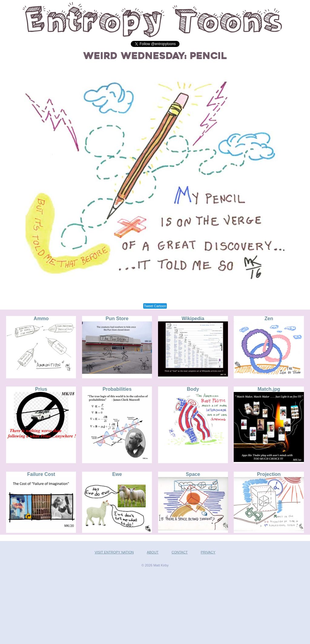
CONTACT (180, 552)
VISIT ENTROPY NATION (114, 552)
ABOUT (153, 552)
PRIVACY (208, 552)
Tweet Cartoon (155, 306)
